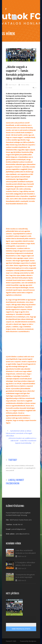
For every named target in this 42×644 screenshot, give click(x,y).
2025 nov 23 (22, 568)
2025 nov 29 (22, 556)
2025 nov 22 (22, 580)
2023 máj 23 (12, 85)
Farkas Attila (25, 85)
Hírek (10, 88)
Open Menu (15, 18)
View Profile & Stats (21, 629)
